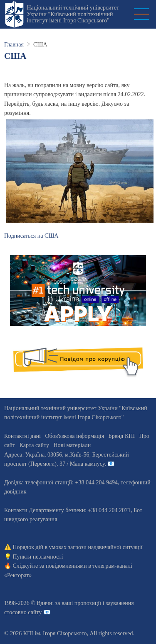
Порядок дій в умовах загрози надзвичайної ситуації (78, 547)
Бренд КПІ (122, 436)
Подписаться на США (31, 236)
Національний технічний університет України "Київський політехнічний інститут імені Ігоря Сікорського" (73, 14)
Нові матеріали (72, 445)
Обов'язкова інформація (74, 436)
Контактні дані (22, 436)
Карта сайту (34, 445)
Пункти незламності (38, 557)
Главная (14, 45)
